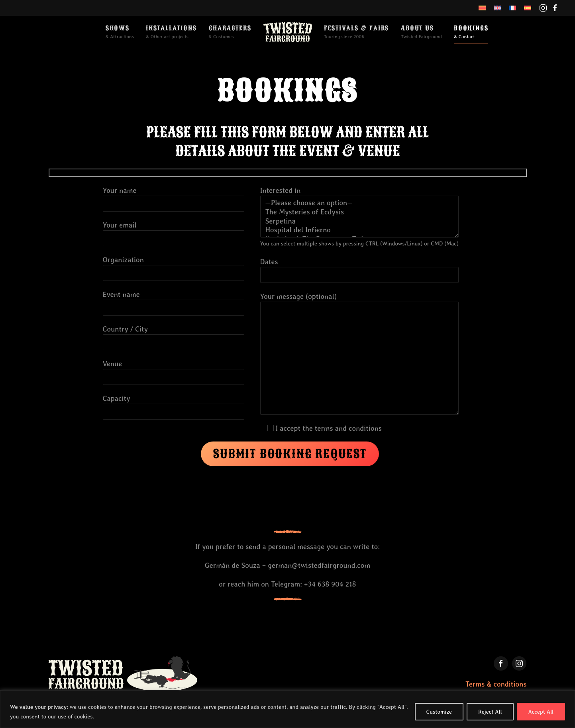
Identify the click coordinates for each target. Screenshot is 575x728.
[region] (287, 709)
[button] (120, 32)
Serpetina (359, 221)
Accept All (541, 712)
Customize (439, 712)
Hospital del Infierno (359, 230)
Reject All (490, 712)
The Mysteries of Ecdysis (359, 212)
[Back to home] (288, 32)
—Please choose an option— (359, 203)
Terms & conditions (496, 684)
